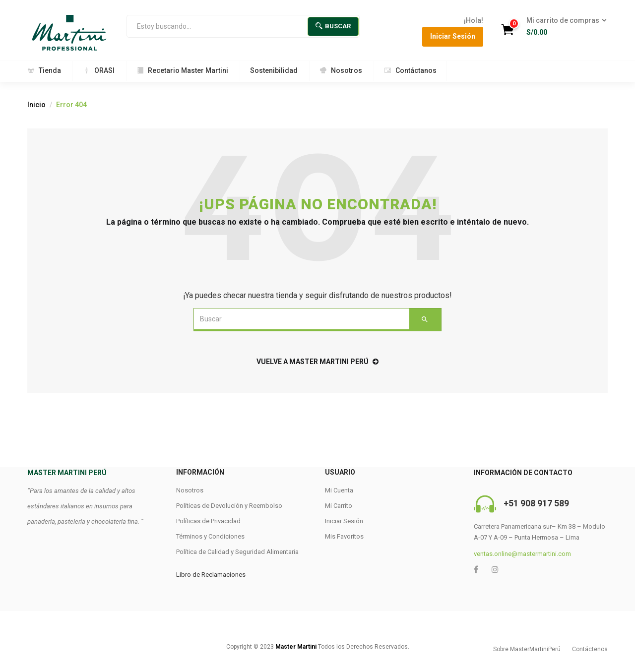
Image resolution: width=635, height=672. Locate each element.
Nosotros (341, 70)
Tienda (44, 70)
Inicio (36, 105)
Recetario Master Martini (182, 70)
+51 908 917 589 (536, 503)
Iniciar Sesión (453, 36)
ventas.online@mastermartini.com (522, 554)
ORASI (99, 70)
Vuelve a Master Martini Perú (317, 362)
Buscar (333, 26)
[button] (563, 27)
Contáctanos (410, 70)
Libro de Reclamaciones (211, 575)
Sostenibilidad (274, 70)
